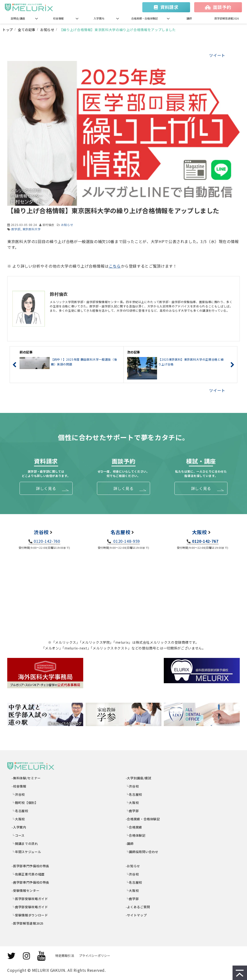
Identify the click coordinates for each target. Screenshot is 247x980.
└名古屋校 (20, 811)
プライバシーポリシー (95, 956)
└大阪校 (18, 819)
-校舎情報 (19, 786)
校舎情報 (58, 18)
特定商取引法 (65, 956)
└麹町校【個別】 (25, 803)
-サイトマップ (136, 915)
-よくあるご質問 (138, 907)
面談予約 (222, 7)
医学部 (16, 229)
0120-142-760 (47, 541)
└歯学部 (132, 811)
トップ (8, 30)
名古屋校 (120, 532)
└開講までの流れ (25, 844)
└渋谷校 (18, 794)
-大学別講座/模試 (139, 778)
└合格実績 (134, 827)
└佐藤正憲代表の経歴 (28, 874)
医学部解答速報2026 (227, 18)
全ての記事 (27, 30)
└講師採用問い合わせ (142, 852)
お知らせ (47, 30)
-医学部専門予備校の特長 (31, 866)
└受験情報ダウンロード (30, 915)
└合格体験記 (136, 835)
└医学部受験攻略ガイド (30, 899)
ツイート (217, 55)
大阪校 (199, 532)
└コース (18, 835)
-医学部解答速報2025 (28, 923)
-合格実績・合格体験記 (143, 819)
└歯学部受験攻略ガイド (30, 907)
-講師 (130, 844)
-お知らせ (133, 866)
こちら (115, 266)
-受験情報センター (26, 891)
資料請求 (169, 7)
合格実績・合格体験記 (144, 18)
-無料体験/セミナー (26, 778)
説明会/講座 (18, 18)
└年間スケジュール (27, 852)
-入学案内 (19, 827)
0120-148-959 (126, 541)
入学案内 (99, 18)
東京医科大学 (32, 229)
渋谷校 (41, 532)
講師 (189, 18)
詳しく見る (46, 488)
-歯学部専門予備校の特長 (31, 882)
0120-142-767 (205, 541)
